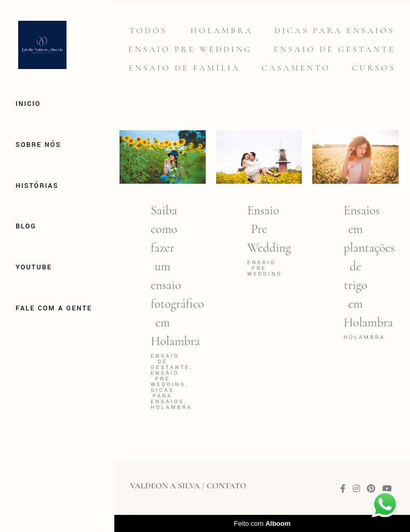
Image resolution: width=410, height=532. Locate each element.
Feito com (262, 523)
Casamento (296, 68)
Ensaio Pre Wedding (190, 49)
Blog (26, 226)
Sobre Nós (38, 145)
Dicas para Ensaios (335, 31)
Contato (226, 486)
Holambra (222, 31)
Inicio (28, 104)
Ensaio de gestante (334, 49)
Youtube (34, 267)
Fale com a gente (54, 308)
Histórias (37, 186)
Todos (148, 31)
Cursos (374, 68)
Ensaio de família (185, 68)
